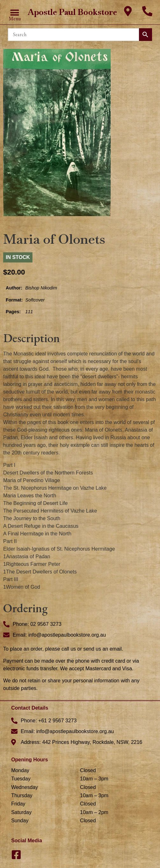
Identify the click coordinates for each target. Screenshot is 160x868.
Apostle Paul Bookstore (72, 12)
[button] (15, 13)
